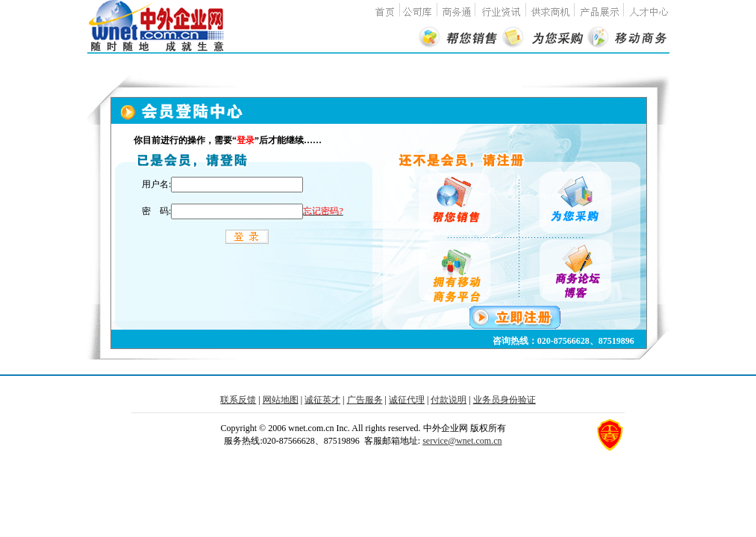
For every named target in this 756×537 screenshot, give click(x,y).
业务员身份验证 (504, 400)
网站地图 (281, 400)
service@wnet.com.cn (462, 441)
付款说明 (449, 400)
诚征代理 (407, 400)
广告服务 (365, 400)
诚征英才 (322, 400)
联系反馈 (238, 400)
